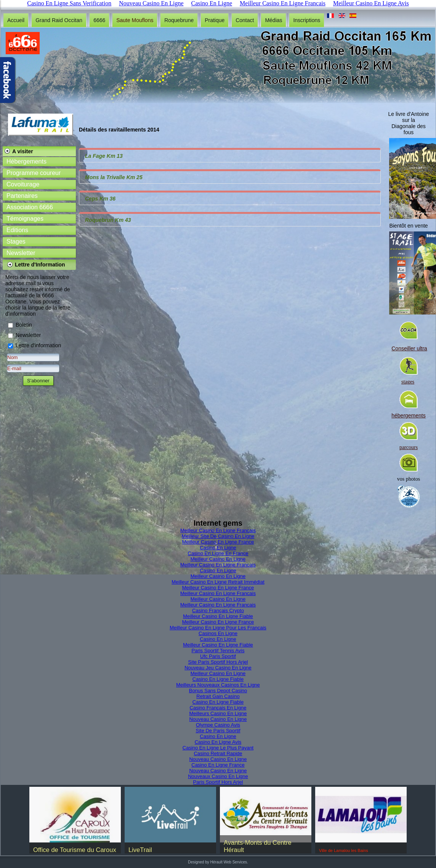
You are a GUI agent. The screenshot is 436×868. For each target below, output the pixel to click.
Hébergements (26, 161)
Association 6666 (30, 207)
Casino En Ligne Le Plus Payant (218, 748)
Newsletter (21, 253)
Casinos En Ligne (218, 633)
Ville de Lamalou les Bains (344, 850)
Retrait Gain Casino (218, 696)
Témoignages (25, 219)
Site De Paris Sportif (218, 731)
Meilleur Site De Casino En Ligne (218, 536)
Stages (16, 241)
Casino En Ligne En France (218, 553)
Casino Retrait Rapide (218, 753)
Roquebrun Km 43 (108, 220)
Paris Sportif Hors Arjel (218, 782)
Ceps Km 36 (100, 199)
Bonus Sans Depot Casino (218, 691)
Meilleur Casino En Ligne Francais (218, 530)
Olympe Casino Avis (218, 725)
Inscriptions (307, 20)
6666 (99, 20)
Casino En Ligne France (218, 765)
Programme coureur (34, 173)
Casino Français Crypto (218, 610)
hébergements (409, 416)
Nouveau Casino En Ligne (218, 719)
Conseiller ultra (409, 348)
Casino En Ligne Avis (218, 742)
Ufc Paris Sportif (218, 656)
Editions (17, 230)
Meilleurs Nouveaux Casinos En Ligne (218, 685)
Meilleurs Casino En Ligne (218, 713)
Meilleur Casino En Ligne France (218, 542)
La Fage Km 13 (104, 156)
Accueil (16, 20)
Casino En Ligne (218, 548)
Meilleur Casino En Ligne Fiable (218, 616)
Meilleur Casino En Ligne (218, 559)
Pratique (215, 20)
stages (408, 382)
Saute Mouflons (135, 20)
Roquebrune (179, 20)
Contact (245, 20)
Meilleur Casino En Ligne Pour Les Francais (218, 628)
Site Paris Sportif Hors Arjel (218, 662)
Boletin (24, 325)
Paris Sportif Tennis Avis (218, 651)
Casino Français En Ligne (218, 708)
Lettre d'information (38, 345)
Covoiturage (23, 184)
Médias (273, 20)
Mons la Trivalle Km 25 (114, 177)
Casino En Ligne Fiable (218, 679)
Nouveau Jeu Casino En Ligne (218, 668)
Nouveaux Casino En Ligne (218, 776)
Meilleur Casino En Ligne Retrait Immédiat (218, 582)
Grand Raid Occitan (59, 20)
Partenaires (22, 196)
